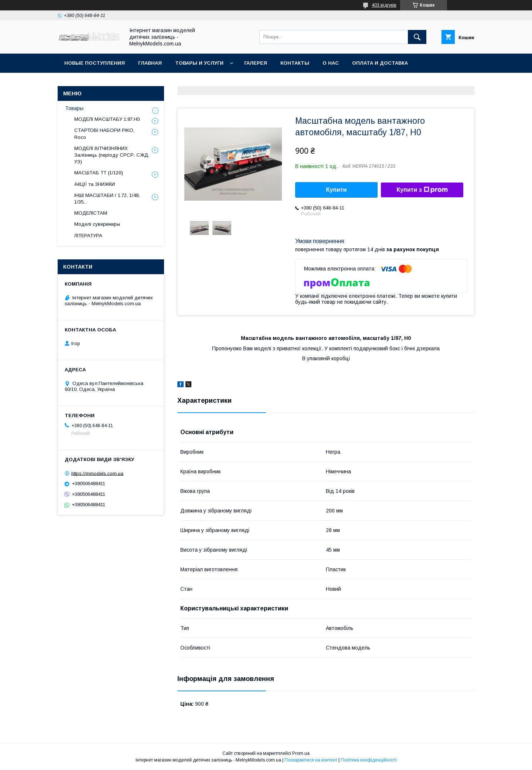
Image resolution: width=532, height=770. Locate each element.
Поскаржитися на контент (311, 760)
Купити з (422, 190)
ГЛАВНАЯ (150, 63)
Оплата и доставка (380, 63)
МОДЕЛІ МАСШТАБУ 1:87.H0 (107, 119)
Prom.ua (301, 753)
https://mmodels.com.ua (97, 473)
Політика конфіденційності (369, 760)
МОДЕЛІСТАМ (91, 213)
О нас (331, 63)
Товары (74, 108)
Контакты (295, 63)
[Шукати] (417, 37)
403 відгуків (384, 5)
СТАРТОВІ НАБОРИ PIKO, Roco (104, 134)
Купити (337, 190)
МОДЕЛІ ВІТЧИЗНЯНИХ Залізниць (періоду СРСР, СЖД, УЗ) (112, 155)
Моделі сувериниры (97, 224)
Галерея (256, 63)
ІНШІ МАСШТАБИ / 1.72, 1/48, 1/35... (107, 199)
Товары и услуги (199, 63)
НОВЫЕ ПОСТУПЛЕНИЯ (95, 63)
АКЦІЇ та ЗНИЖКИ (95, 184)
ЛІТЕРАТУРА (88, 236)
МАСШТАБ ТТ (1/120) (99, 173)
